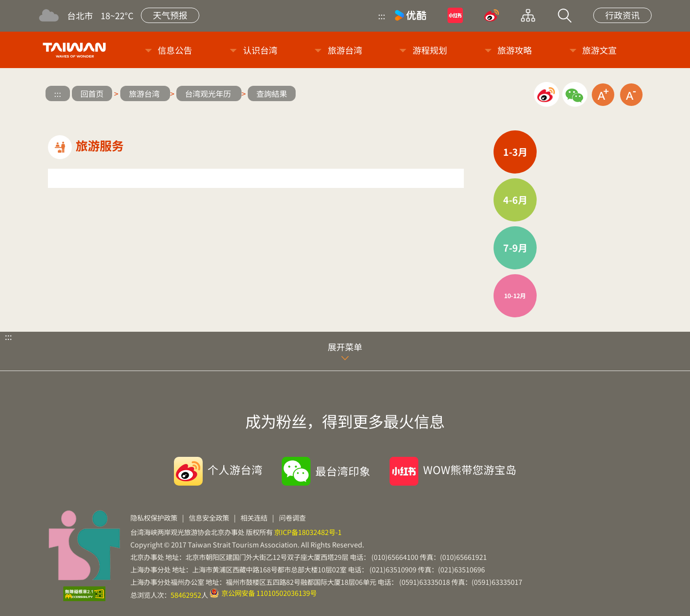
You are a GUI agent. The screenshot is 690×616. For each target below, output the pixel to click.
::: (382, 15)
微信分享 (575, 95)
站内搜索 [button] (564, 15)
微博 (492, 15)
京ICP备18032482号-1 (308, 532)
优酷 (411, 15)
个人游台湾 (235, 469)
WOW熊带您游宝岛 (470, 469)
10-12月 (515, 296)
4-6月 (515, 200)
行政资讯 (622, 15)
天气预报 (170, 15)
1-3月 (515, 152)
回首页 (92, 93)
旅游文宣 (599, 50)
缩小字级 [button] (631, 95)
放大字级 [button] (603, 95)
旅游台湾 (345, 50)
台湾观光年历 (209, 93)
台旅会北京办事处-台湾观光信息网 (76, 50)
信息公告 (175, 50)
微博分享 (546, 95)
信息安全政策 (209, 517)
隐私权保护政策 (154, 517)
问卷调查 (292, 517)
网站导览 (528, 15)
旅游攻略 (515, 50)
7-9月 (515, 248)
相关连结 (254, 517)
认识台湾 (260, 50)
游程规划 (430, 50)
